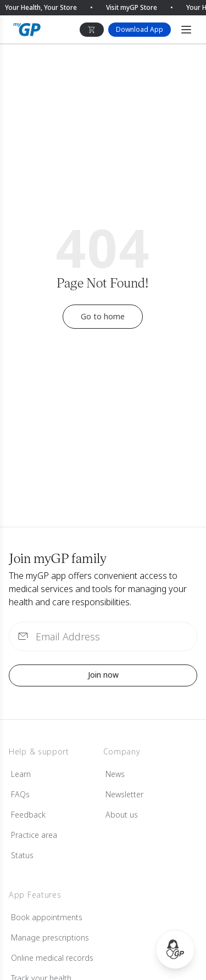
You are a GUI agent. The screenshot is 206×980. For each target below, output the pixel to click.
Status (22, 855)
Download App (140, 29)
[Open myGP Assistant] (175, 949)
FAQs (20, 794)
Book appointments (47, 917)
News (115, 774)
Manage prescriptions (50, 937)
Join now (103, 675)
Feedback (28, 815)
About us (122, 815)
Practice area (34, 835)
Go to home (103, 316)
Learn (21, 774)
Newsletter (124, 794)
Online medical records (52, 958)
